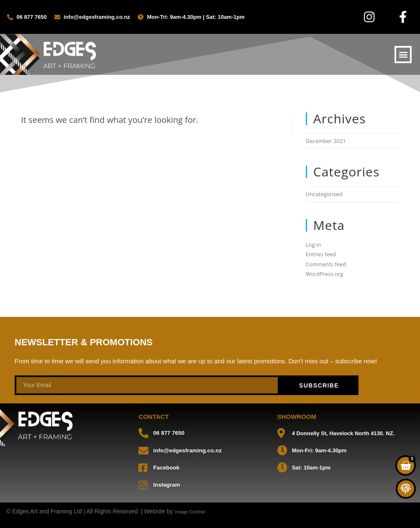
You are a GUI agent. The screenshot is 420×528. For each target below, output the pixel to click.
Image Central (193, 511)
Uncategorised (324, 194)
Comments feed (326, 264)
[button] (403, 55)
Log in (313, 245)
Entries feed (321, 254)
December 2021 (326, 141)
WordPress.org (325, 274)
